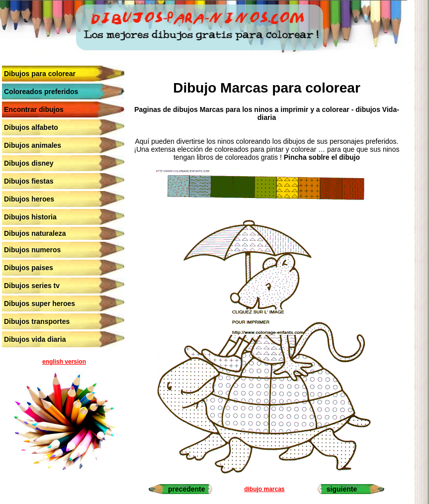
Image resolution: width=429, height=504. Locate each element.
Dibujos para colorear (40, 74)
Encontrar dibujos (34, 109)
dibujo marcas (264, 489)
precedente (187, 489)
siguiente (342, 489)
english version (64, 362)
